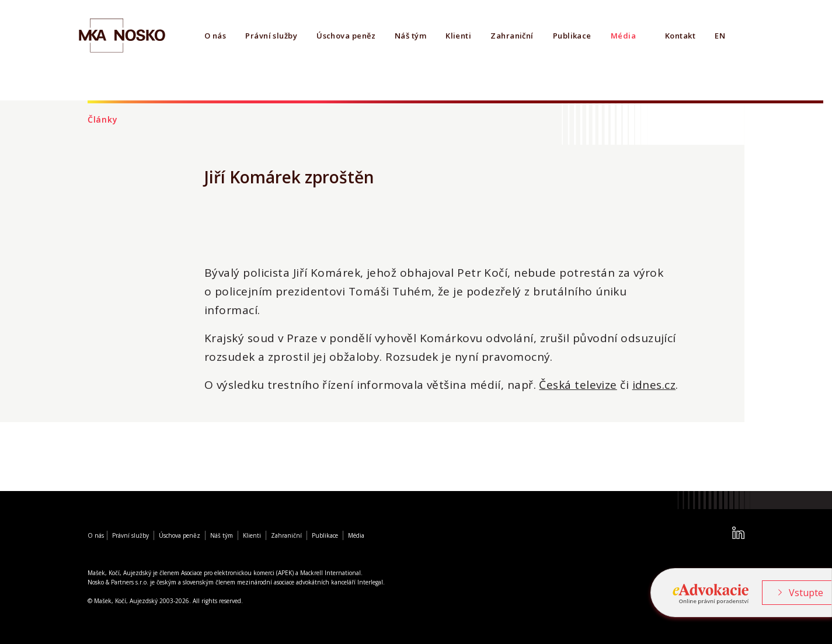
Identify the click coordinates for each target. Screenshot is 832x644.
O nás (215, 36)
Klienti (458, 36)
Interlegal (370, 582)
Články (102, 119)
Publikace (572, 36)
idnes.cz (654, 385)
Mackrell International (330, 573)
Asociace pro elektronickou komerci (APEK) (237, 573)
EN (720, 36)
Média (623, 36)
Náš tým (410, 36)
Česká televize (578, 385)
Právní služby (271, 36)
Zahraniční (512, 36)
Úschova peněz (346, 36)
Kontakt (680, 36)
